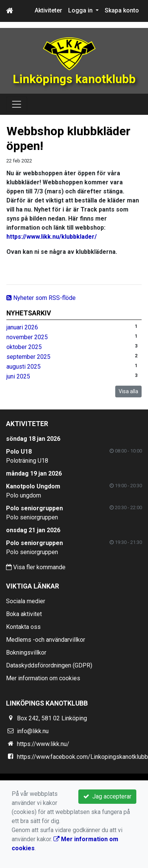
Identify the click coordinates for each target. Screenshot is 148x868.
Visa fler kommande (36, 567)
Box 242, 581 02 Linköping (52, 718)
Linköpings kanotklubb (74, 79)
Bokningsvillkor (26, 653)
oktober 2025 (24, 347)
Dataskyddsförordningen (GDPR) (49, 665)
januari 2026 (22, 327)
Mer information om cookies (43, 678)
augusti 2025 (24, 367)
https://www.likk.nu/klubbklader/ (52, 237)
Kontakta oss (23, 627)
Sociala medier (26, 601)
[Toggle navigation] (17, 104)
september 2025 (28, 357)
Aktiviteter (48, 10)
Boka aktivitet (24, 614)
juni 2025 (18, 376)
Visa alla (128, 391)
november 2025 (27, 337)
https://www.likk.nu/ (43, 744)
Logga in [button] (81, 10)
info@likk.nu (33, 731)
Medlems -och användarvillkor (46, 640)
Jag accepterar (107, 796)
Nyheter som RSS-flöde (41, 298)
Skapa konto (122, 10)
